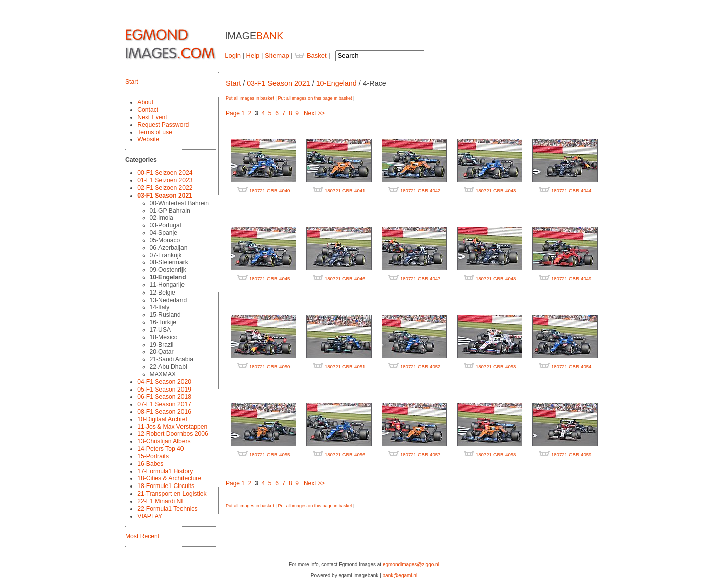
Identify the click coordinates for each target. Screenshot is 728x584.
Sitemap (277, 56)
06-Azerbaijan (169, 248)
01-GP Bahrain (170, 211)
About (145, 102)
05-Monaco (165, 240)
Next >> (314, 113)
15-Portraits (153, 456)
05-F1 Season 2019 (164, 390)
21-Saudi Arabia (171, 359)
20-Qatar (162, 352)
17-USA (161, 330)
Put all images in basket (250, 98)
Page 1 (235, 113)
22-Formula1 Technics (167, 509)
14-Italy (160, 307)
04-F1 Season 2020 (164, 382)
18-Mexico (164, 337)
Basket (310, 56)
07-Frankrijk (166, 255)
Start (132, 82)
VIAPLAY (150, 516)
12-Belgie (163, 293)
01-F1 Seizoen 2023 (165, 180)
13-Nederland (168, 300)
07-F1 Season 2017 (164, 404)
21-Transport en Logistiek (172, 494)
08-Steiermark (169, 262)
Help (253, 56)
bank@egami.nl (400, 576)
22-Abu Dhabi (168, 367)
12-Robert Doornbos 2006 (172, 434)
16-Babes (150, 464)
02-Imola (162, 218)
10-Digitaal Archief (162, 419)
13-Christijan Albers (164, 441)
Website (148, 139)
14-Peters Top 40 (160, 449)
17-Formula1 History (165, 471)
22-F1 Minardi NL (161, 501)
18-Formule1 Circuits (166, 486)
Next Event (152, 117)
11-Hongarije (167, 285)
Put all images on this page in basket (315, 98)
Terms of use (155, 132)
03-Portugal (166, 225)
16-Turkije (163, 322)
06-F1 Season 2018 (164, 397)
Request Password (163, 125)
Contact (148, 110)
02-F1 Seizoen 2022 (165, 188)
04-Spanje (164, 233)
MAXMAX (163, 374)
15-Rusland (165, 315)
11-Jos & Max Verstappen (172, 427)
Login (233, 56)
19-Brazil (162, 345)
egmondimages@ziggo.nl (411, 565)
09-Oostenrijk (168, 270)
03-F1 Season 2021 (165, 196)
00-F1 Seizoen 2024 (165, 173)
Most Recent (142, 536)
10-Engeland (168, 277)
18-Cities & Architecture (169, 478)
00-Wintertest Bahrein (179, 203)
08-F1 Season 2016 (164, 412)
